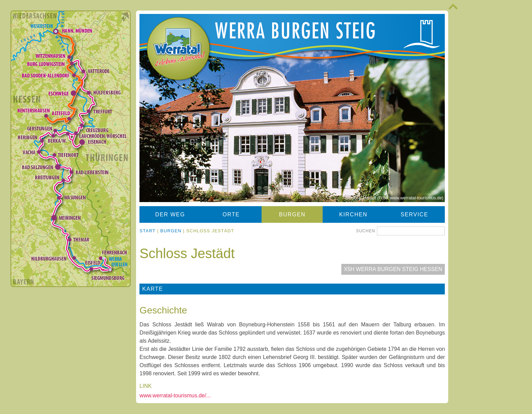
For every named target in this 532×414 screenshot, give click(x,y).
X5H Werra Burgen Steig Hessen (393, 269)
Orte (231, 214)
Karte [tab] (153, 289)
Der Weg (170, 214)
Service (414, 214)
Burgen (292, 214)
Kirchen (353, 214)
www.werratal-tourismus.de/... (175, 395)
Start (147, 231)
